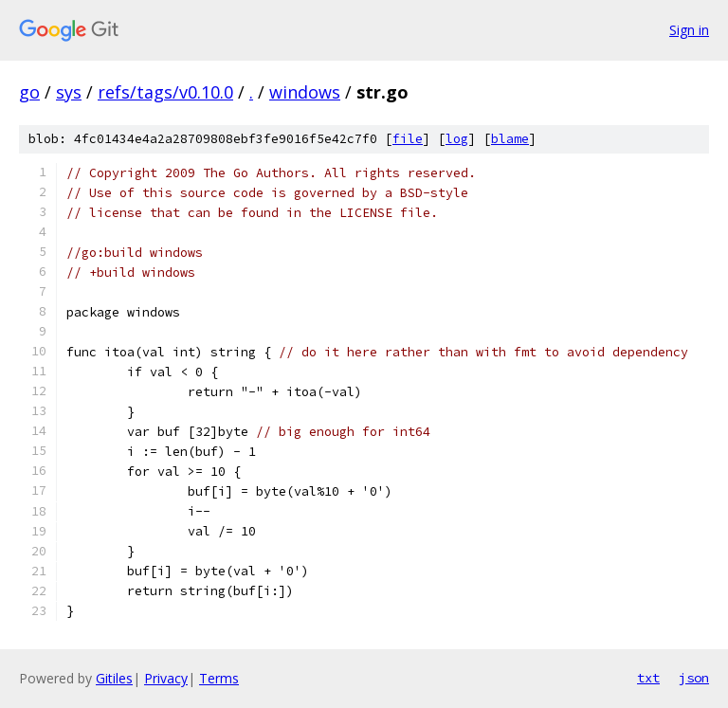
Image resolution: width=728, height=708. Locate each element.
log (457, 139)
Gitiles (114, 678)
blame (510, 139)
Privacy (166, 678)
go (29, 92)
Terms (219, 678)
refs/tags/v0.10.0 (165, 92)
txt (648, 678)
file (408, 139)
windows (305, 92)
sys (69, 92)
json (694, 678)
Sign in (689, 30)
